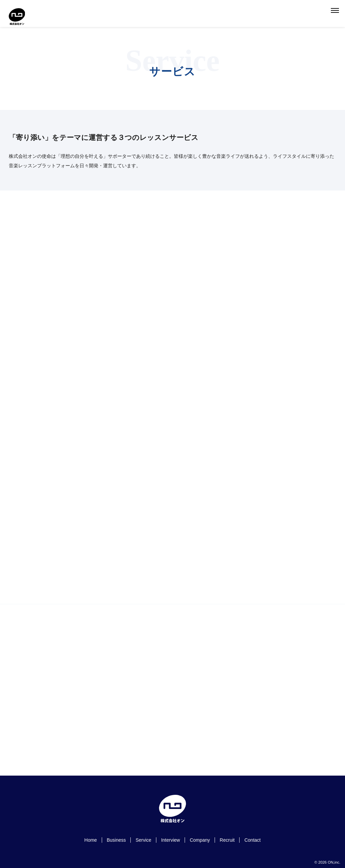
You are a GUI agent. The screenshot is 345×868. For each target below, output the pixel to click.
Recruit (227, 840)
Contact (252, 840)
